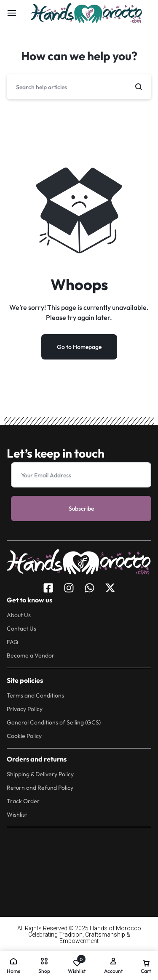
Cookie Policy (24, 736)
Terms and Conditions (35, 696)
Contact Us (21, 629)
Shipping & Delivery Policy (40, 774)
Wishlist (17, 815)
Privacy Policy (25, 709)
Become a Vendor (31, 656)
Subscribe (81, 509)
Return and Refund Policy (40, 788)
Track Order (23, 801)
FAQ (12, 642)
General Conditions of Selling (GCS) (54, 723)
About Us (19, 615)
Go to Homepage (79, 347)
